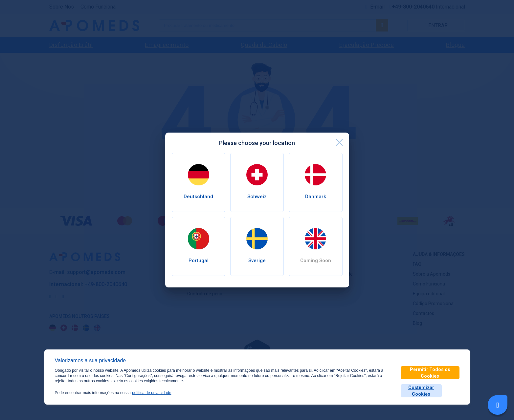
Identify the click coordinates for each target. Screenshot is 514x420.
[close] (339, 142)
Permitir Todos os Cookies (430, 373)
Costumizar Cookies (421, 391)
